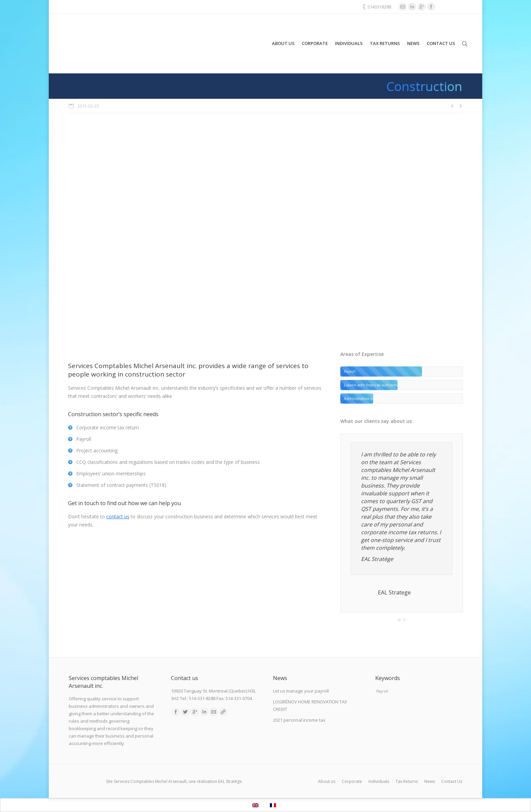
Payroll (382, 691)
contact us (118, 516)
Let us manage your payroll (301, 691)
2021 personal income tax (299, 720)
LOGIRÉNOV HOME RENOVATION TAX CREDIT (310, 705)
